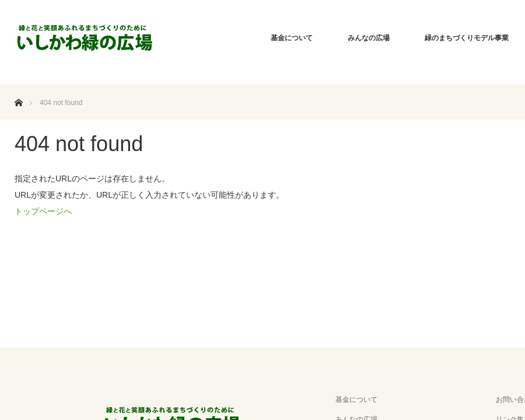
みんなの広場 (369, 38)
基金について (292, 38)
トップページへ (43, 211)
